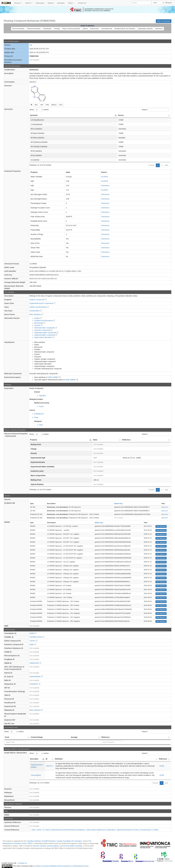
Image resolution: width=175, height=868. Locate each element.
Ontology (57, 29)
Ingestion (42, 396)
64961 (33, 644)
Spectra (85, 29)
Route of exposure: (37, 388)
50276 (50, 766)
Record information (18, 29)
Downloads (40, 3)
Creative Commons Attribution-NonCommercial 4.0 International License (62, 866)
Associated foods (107, 29)
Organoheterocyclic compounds (42, 303)
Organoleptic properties (145, 29)
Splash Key (118, 503)
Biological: (38, 421)
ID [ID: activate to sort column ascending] (47, 759)
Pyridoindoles (36, 311)
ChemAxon (105, 186)
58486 (33, 633)
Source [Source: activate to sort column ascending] (121, 115)
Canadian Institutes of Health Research (41, 841)
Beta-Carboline (36, 710)
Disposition (9, 388)
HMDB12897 (35, 663)
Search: (155, 110)
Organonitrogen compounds (46, 335)
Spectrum (165, 507)
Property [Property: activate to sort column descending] (34, 440)
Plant (41, 425)
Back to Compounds (164, 21)
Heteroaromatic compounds (46, 328)
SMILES (54, 105)
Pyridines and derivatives (45, 321)
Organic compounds (38, 300)
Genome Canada (39, 846)
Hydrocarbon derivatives (44, 337)
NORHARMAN (36, 677)
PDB (47, 105)
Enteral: (37, 392)
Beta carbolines (36, 314)
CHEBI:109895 (53, 377)
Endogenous (39, 414)
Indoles (38, 318)
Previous (152, 165)
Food (36, 417)
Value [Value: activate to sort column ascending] (95, 440)
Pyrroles (38, 325)
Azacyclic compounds (43, 330)
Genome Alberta (53, 846)
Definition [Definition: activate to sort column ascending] (59, 759)
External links (94, 29)
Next (166, 165)
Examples (61, 3)
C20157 (34, 641)
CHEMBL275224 (37, 637)
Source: (32, 410)
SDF (42, 105)
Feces (41, 406)
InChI (61, 105)
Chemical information (34, 29)
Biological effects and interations (125, 29)
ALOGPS (105, 177)
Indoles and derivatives (39, 307)
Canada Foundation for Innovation (69, 841)
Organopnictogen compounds (46, 333)
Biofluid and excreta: (42, 403)
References (159, 29)
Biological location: (36, 399)
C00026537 (35, 684)
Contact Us (82, 3)
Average (74, 737)
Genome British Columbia (73, 846)
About (71, 3)
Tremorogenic (36, 775)
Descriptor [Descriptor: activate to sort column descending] (34, 759)
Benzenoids (40, 323)
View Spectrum (161, 526)
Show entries (39, 110)
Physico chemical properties (71, 29)
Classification (47, 29)
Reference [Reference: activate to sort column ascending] (126, 440)
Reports (51, 3)
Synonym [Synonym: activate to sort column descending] (34, 115)
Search (29, 3)
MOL (36, 105)
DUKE (162, 766)
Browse (18, 3)
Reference (105, 737)
